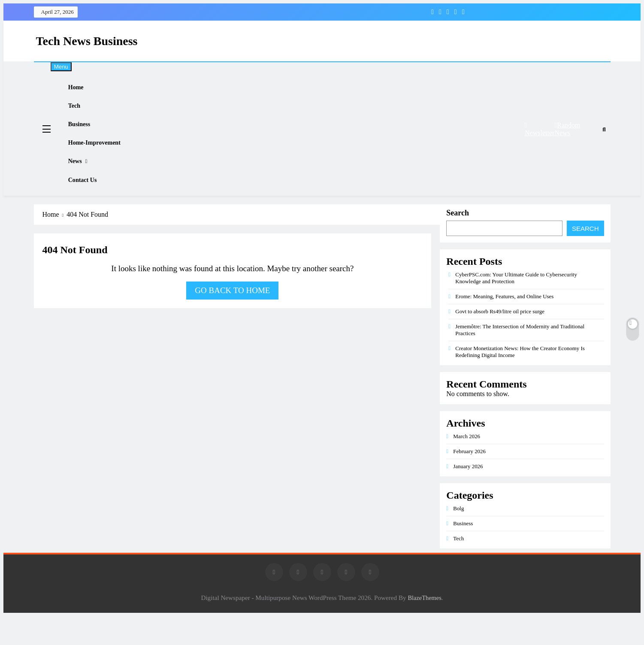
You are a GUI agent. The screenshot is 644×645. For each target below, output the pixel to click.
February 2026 (469, 480)
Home (82, 90)
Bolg (458, 537)
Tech (81, 113)
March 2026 (467, 465)
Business (86, 136)
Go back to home (232, 319)
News (81, 182)
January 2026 (468, 495)
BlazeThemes (424, 627)
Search (458, 242)
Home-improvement (102, 159)
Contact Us (89, 206)
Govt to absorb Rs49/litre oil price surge (500, 340)
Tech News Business (87, 41)
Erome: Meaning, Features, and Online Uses (504, 325)
